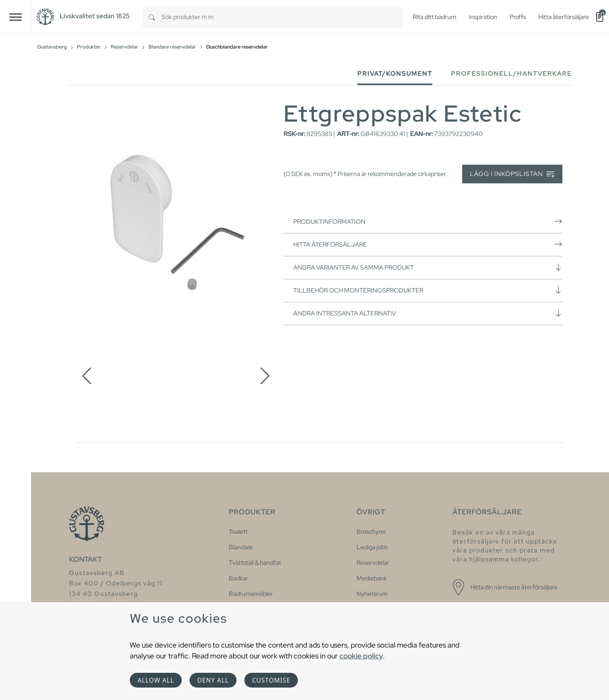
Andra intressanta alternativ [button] (428, 313)
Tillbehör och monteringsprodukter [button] (428, 290)
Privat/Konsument (395, 74)
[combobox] (282, 17)
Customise (271, 680)
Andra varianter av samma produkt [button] (428, 267)
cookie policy (361, 656)
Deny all (213, 680)
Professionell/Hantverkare (511, 74)
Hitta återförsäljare (428, 244)
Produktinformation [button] (428, 221)
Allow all (156, 680)
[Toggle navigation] (16, 17)
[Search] (152, 17)
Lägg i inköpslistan (512, 174)
